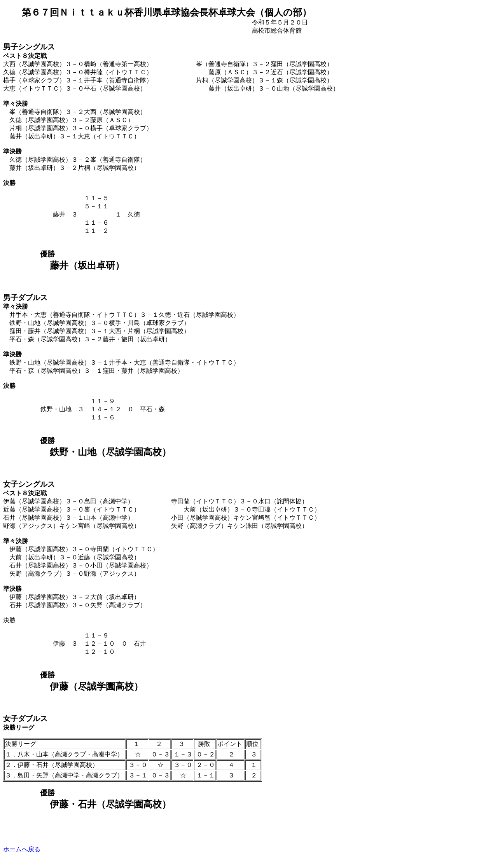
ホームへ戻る (22, 849)
